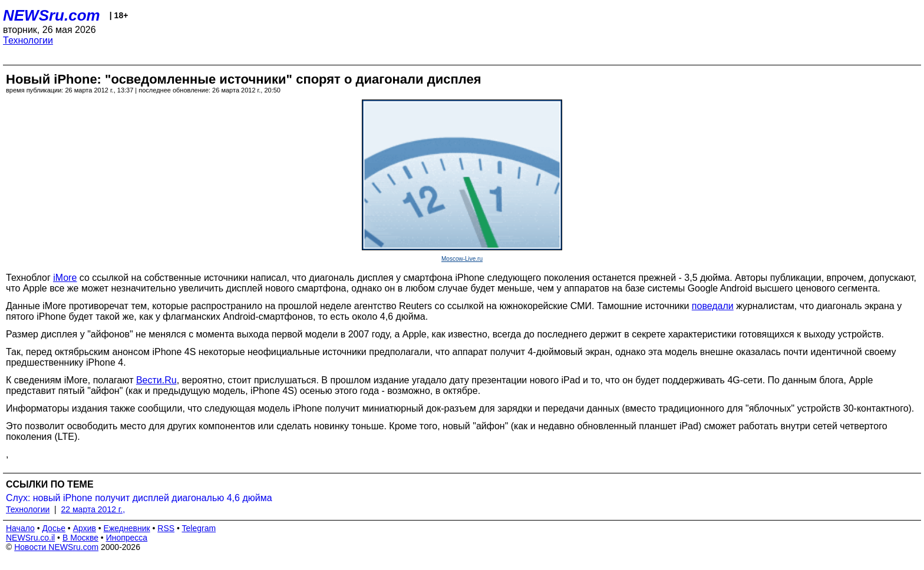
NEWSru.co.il (30, 538)
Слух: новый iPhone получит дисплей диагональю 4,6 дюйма (139, 498)
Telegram (199, 528)
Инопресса (127, 538)
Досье (54, 528)
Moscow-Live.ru (462, 259)
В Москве (80, 538)
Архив (85, 528)
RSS (166, 528)
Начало (20, 528)
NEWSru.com (52, 15)
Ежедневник (127, 528)
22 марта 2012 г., (93, 509)
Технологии (28, 40)
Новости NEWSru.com (56, 547)
